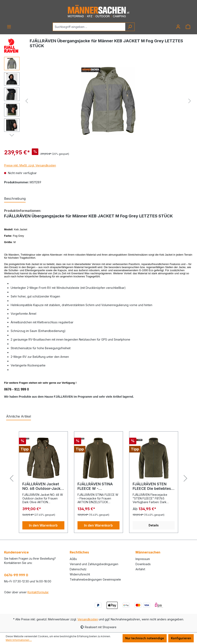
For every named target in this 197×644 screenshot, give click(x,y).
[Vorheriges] (27, 101)
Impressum (143, 559)
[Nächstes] (190, 101)
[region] (98, 101)
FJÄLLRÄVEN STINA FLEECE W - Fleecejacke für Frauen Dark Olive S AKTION (98, 486)
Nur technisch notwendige (145, 638)
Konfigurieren (181, 638)
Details (154, 525)
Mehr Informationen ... (19, 640)
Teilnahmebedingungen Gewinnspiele (95, 579)
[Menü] (9, 27)
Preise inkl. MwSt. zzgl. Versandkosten (30, 165)
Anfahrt (140, 569)
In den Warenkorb (43, 525)
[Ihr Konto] (178, 27)
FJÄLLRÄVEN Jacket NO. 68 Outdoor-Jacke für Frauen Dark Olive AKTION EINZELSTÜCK (43, 486)
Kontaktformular (38, 592)
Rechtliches (79, 552)
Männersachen (148, 552)
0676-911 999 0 (16, 575)
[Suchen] (130, 27)
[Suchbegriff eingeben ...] (89, 27)
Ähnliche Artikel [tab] (19, 416)
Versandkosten (88, 619)
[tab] (15, 199)
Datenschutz (78, 569)
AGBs (73, 559)
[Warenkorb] (188, 27)
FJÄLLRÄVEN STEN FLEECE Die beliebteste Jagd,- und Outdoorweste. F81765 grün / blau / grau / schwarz (154, 486)
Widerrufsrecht (80, 574)
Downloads (143, 564)
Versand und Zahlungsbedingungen (94, 564)
